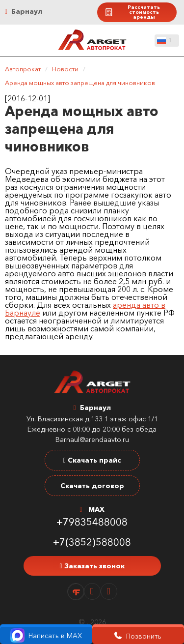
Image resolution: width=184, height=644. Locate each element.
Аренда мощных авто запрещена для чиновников (80, 83)
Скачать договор (92, 486)
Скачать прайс (92, 460)
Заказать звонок (92, 566)
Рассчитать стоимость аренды (132, 12)
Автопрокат (23, 69)
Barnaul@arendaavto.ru (92, 439)
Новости (65, 69)
